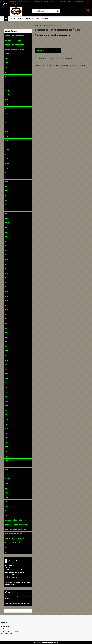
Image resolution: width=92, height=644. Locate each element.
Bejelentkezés (6, 4)
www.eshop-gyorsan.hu (50, 642)
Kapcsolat (13, 19)
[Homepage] (6, 19)
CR (62, 25)
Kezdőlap (38, 25)
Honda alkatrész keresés (51, 25)
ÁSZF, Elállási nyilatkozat (31, 19)
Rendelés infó (45, 19)
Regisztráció (17, 4)
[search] (58, 11)
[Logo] (16, 11)
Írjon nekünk (12, 577)
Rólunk (20, 19)
